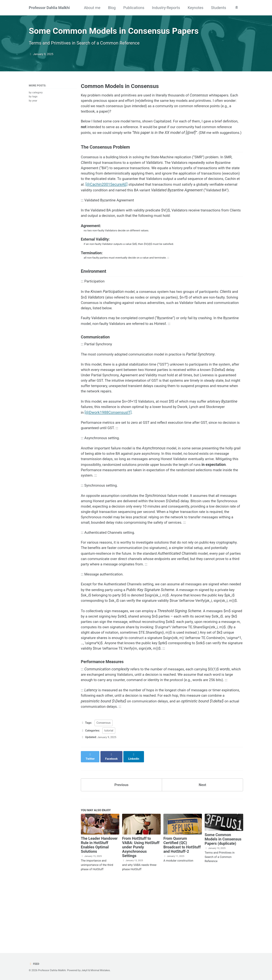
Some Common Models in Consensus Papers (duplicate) (223, 898)
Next (202, 843)
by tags (33, 99)
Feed (34, 964)
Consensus (104, 785)
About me (91, 8)
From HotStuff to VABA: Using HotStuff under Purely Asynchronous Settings (141, 906)
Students (217, 8)
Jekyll (85, 970)
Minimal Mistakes (101, 970)
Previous (122, 843)
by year (33, 103)
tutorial (109, 792)
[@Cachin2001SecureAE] (142, 198)
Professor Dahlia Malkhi (49, 8)
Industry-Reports (165, 8)
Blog (111, 8)
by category (36, 95)
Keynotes (194, 8)
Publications (133, 8)
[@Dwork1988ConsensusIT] (129, 441)
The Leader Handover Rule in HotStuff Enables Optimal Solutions (99, 904)
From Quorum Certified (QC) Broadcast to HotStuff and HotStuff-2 (182, 904)
